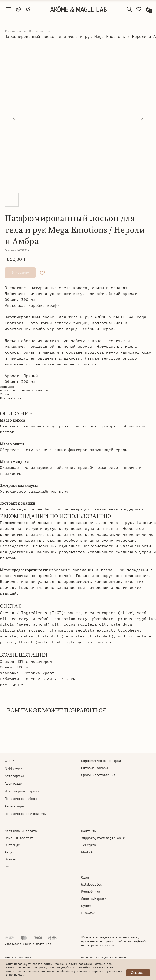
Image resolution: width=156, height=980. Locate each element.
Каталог (37, 31)
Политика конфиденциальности (103, 958)
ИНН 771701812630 (18, 958)
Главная (13, 31)
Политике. (17, 975)
